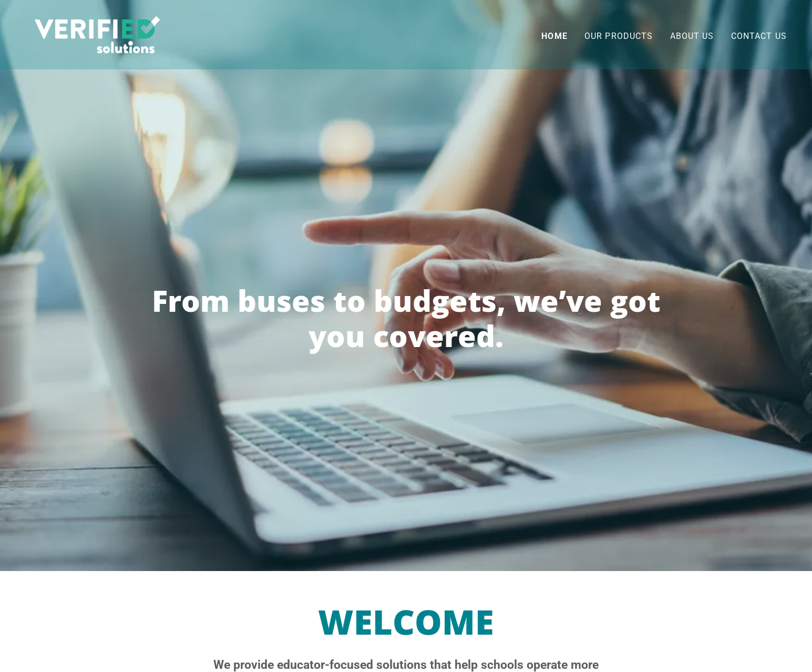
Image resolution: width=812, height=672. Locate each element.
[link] (97, 34)
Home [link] (554, 36)
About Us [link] (692, 36)
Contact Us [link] (759, 36)
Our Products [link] (619, 36)
